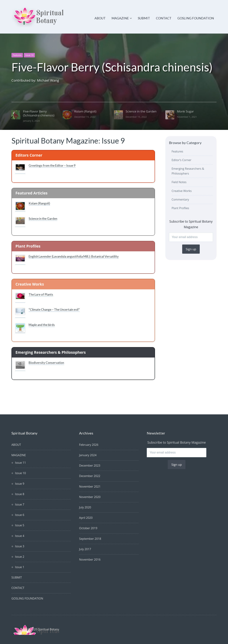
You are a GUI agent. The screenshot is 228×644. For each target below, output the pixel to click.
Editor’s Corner (182, 160)
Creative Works (182, 191)
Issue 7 (20, 504)
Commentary (180, 199)
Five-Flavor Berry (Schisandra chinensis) (112, 67)
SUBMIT (144, 18)
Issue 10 (29, 55)
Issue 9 (20, 484)
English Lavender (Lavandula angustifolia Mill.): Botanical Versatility (74, 256)
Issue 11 (20, 463)
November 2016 (90, 560)
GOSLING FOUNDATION (196, 18)
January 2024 (88, 455)
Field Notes (179, 182)
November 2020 (90, 497)
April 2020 (86, 518)
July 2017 (85, 549)
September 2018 (90, 539)
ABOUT (100, 18)
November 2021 (90, 486)
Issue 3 (20, 546)
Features (17, 55)
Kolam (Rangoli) (39, 203)
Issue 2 (20, 557)
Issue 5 (20, 525)
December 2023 (90, 466)
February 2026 (89, 445)
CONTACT (164, 18)
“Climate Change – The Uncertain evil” (54, 310)
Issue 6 (20, 515)
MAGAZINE (120, 18)
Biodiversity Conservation (46, 363)
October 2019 (88, 528)
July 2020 (85, 507)
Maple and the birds (42, 325)
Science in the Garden (43, 219)
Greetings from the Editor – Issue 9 (52, 165)
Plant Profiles (180, 208)
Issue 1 (20, 567)
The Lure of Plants (41, 294)
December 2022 (90, 476)
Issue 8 (20, 494)
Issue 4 (20, 536)
